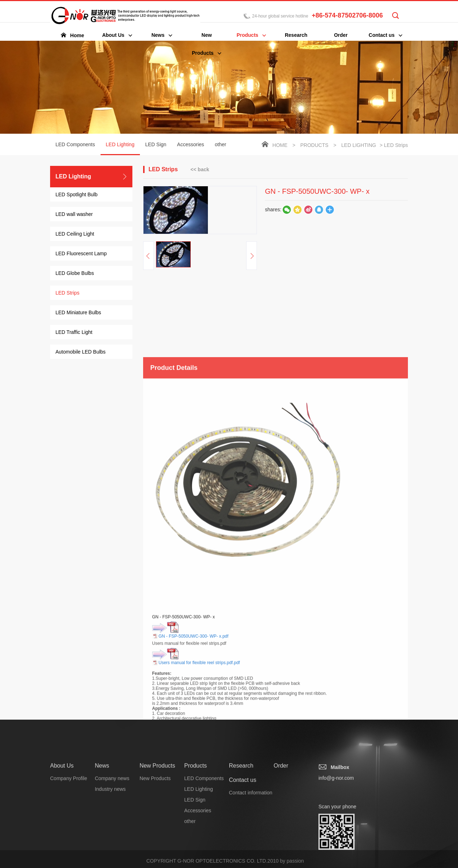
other (220, 145)
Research (241, 820)
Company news (112, 832)
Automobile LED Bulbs (81, 352)
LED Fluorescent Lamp (81, 254)
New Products (157, 820)
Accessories (191, 145)
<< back (200, 170)
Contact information (251, 847)
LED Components (75, 145)
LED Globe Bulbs (75, 274)
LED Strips (67, 294)
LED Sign (156, 145)
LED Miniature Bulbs (78, 313)
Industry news (110, 843)
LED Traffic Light (74, 333)
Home (280, 146)
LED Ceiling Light (75, 235)
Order (281, 820)
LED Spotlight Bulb (77, 195)
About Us (62, 820)
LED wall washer (74, 215)
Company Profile (69, 832)
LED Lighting (120, 149)
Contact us (243, 834)
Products (314, 146)
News (102, 820)
